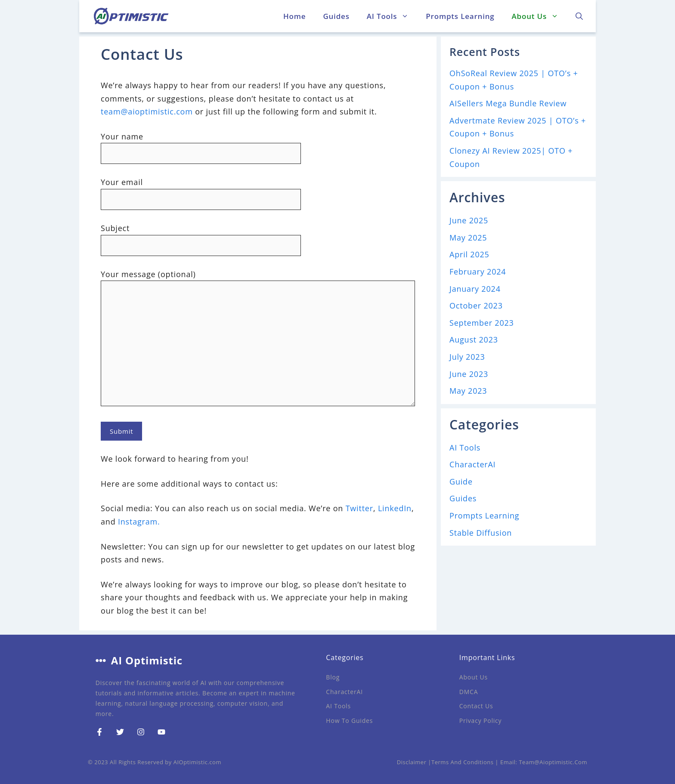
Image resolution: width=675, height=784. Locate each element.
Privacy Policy (481, 721)
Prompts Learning (460, 16)
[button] (579, 16)
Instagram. (139, 522)
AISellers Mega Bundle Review (508, 103)
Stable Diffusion (481, 533)
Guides (336, 16)
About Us (539, 16)
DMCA (469, 692)
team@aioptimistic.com (147, 111)
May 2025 (468, 238)
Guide (461, 482)
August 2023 (474, 340)
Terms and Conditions (462, 762)
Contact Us (476, 706)
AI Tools (392, 16)
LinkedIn (395, 508)
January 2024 (475, 289)
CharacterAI (472, 464)
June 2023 (469, 374)
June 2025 (469, 220)
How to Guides (349, 721)
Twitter (359, 508)
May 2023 (468, 391)
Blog (333, 677)
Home (294, 16)
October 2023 (476, 306)
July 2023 (467, 357)
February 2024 (478, 272)
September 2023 (482, 323)
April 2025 (469, 254)
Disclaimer (412, 762)
